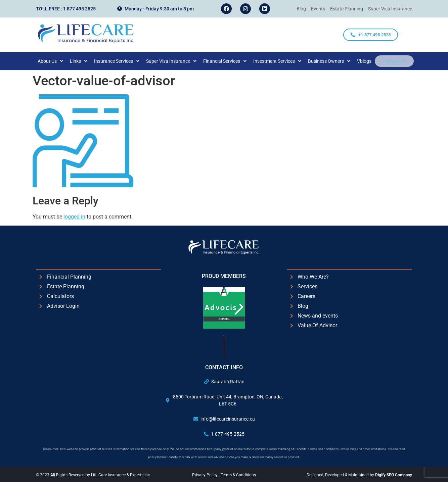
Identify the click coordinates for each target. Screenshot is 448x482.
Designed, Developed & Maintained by (359, 475)
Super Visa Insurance (176, 61)
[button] (55, 61)
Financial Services (230, 61)
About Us (55, 61)
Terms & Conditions (238, 475)
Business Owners (334, 61)
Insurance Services (121, 61)
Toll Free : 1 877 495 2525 (66, 9)
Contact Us (394, 61)
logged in (74, 217)
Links (83, 61)
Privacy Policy (205, 475)
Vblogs (369, 61)
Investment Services (282, 61)
